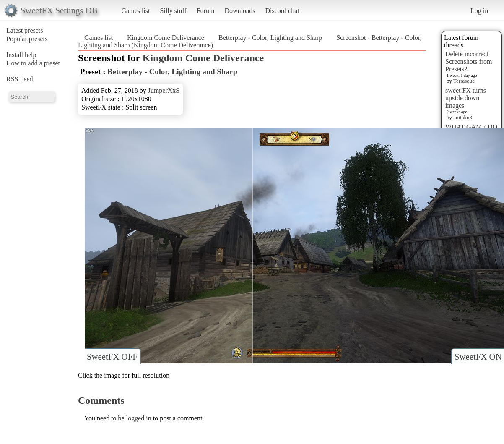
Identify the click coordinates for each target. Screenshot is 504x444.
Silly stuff (173, 11)
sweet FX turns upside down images (466, 98)
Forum (206, 11)
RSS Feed (20, 79)
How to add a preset (33, 63)
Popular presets (27, 39)
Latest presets (25, 30)
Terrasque (464, 81)
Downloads (240, 11)
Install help (21, 55)
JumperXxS (164, 90)
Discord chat (282, 11)
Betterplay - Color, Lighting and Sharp (270, 38)
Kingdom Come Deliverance (166, 38)
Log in (479, 11)
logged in (139, 418)
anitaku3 (463, 117)
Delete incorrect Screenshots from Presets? (469, 61)
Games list (136, 11)
